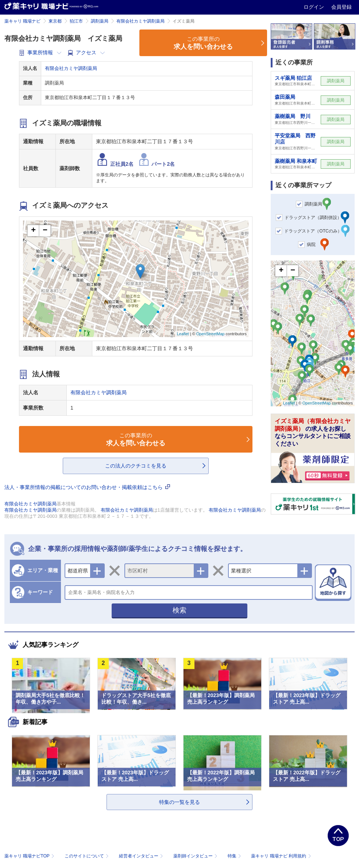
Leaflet (183, 334)
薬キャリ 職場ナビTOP (30, 856)
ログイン (314, 7)
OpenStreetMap (211, 334)
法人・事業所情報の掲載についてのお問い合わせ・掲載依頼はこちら (87, 487)
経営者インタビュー (142, 856)
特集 (235, 856)
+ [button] (33, 231)
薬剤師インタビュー (196, 856)
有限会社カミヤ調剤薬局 (140, 21)
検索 (179, 610)
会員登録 (341, 7)
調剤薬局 (100, 21)
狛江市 (76, 21)
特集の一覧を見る (179, 802)
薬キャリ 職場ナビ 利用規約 (281, 856)
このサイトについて (87, 856)
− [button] (45, 231)
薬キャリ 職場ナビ (22, 21)
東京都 (55, 21)
